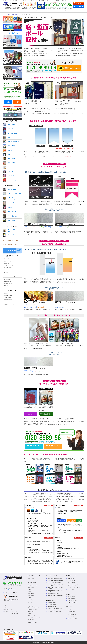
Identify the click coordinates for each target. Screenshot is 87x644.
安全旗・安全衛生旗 (13, 142)
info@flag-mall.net (11, 590)
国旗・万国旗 (12, 146)
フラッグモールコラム (9, 304)
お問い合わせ (79, 7)
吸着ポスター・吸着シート (12, 230)
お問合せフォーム (35, 446)
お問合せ (6, 606)
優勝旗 (10, 150)
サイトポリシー (8, 297)
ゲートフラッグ (12, 235)
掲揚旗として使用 (52, 603)
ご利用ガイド (8, 608)
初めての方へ (7, 259)
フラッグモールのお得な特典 (11, 613)
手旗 (9, 137)
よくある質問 (7, 272)
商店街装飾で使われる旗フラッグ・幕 (55, 591)
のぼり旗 (10, 171)
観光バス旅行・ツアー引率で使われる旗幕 (56, 588)
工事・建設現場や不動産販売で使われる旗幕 (56, 585)
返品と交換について (9, 286)
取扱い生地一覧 (8, 261)
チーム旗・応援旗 (13, 133)
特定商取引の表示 (8, 295)
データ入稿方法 (8, 279)
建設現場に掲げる (52, 606)
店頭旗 (10, 207)
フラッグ (10, 129)
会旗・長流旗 (12, 159)
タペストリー (12, 203)
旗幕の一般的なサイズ (9, 263)
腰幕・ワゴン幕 (12, 211)
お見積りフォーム (54, 446)
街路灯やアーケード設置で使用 (55, 608)
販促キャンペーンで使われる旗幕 (56, 596)
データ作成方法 (8, 281)
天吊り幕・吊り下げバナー (12, 198)
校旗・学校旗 (12, 163)
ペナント (10, 167)
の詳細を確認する (31, 414)
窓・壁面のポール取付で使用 (55, 612)
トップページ (10, 11)
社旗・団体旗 (12, 125)
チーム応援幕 (12, 221)
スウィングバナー (13, 180)
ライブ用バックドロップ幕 (13, 216)
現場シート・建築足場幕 (15, 194)
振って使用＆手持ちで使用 (54, 610)
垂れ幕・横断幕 (12, 189)
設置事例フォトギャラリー (11, 611)
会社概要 (77, 11)
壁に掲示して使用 (52, 604)
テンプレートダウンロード (10, 270)
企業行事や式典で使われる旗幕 (55, 578)
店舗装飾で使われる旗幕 (54, 594)
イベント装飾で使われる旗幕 (55, 582)
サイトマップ (7, 302)
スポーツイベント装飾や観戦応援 (56, 580)
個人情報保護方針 (8, 300)
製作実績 (64, 11)
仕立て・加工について (9, 265)
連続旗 (10, 154)
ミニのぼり (11, 176)
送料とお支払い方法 (9, 284)
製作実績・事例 (8, 610)
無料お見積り (79, 3)
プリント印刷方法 (8, 268)
